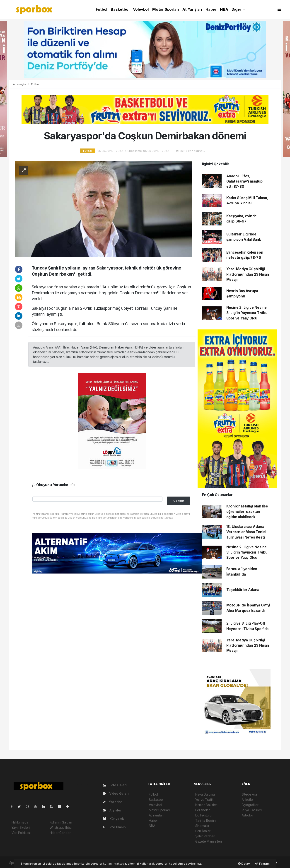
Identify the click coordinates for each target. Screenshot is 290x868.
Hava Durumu (205, 794)
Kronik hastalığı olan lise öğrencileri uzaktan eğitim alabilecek (247, 512)
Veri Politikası (21, 833)
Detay (244, 863)
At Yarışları (192, 9)
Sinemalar (202, 826)
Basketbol (120, 9)
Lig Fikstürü (203, 815)
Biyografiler (250, 805)
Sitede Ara (249, 794)
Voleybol (141, 9)
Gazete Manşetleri (209, 841)
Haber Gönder (60, 833)
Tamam (262, 863)
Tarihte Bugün (205, 820)
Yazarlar (112, 802)
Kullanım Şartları (61, 822)
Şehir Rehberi (205, 836)
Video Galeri (116, 793)
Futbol (101, 9)
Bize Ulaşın (114, 827)
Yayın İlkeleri (21, 827)
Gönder (179, 501)
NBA (224, 9)
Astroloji (247, 815)
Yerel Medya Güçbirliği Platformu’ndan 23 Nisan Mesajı (248, 274)
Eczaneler (203, 810)
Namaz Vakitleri (206, 805)
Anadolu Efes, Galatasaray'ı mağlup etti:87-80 (244, 181)
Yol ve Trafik (204, 800)
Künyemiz (114, 819)
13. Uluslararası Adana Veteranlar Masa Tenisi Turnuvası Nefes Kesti (246, 532)
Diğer (237, 9)
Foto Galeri (115, 785)
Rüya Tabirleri (252, 810)
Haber (211, 9)
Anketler (248, 800)
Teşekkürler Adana (243, 590)
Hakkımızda (20, 822)
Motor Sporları (166, 9)
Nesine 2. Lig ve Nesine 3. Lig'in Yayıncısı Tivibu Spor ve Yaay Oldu (247, 313)
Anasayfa (20, 84)
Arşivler (112, 810)
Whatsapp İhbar (61, 827)
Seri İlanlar (203, 831)
